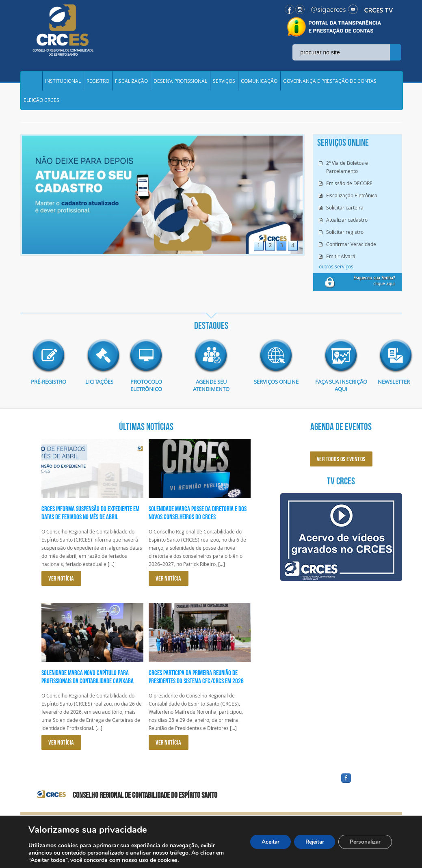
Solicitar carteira (345, 215)
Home (31, 83)
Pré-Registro (49, 389)
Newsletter (390, 389)
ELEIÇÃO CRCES (41, 106)
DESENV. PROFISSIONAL (180, 83)
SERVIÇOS (224, 83)
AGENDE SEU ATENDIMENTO (211, 393)
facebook (366, 790)
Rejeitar (309, 842)
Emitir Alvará (341, 263)
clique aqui (374, 288)
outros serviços (336, 274)
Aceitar (262, 842)
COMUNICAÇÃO (259, 83)
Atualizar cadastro (347, 227)
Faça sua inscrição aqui (341, 393)
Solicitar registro (345, 239)
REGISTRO (98, 83)
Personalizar (364, 842)
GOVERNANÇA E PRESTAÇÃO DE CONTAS (330, 83)
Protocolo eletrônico (146, 393)
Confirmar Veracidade (351, 251)
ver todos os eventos (341, 466)
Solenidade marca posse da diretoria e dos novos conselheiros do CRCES (198, 520)
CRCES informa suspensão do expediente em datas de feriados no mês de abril (90, 520)
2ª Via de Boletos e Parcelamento (347, 174)
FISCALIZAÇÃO (131, 83)
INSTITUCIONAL (63, 83)
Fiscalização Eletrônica (352, 203)
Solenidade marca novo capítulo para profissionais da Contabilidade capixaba (88, 684)
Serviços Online (276, 389)
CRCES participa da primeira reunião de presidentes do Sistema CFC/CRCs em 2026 (196, 684)
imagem (49, 363)
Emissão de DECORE (349, 190)
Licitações (97, 389)
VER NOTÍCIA (61, 586)
